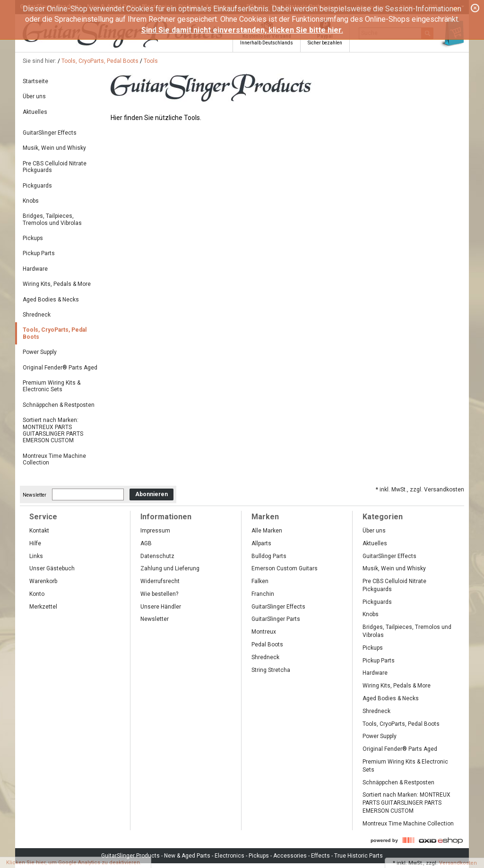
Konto (37, 594)
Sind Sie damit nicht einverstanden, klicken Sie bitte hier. (242, 30)
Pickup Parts (39, 253)
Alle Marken (267, 531)
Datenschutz (157, 556)
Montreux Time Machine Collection (54, 459)
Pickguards (37, 186)
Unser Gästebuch (52, 568)
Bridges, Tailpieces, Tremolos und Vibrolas (52, 219)
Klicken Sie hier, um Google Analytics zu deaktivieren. (74, 863)
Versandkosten (458, 863)
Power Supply (40, 352)
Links (36, 556)
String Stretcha (271, 670)
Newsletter (35, 494)
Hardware (35, 269)
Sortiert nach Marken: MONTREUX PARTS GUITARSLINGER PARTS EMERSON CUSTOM (53, 430)
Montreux (264, 632)
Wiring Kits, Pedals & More (57, 284)
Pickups (33, 238)
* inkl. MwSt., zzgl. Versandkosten (420, 490)
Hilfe (35, 543)
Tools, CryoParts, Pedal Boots (100, 61)
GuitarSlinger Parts (276, 619)
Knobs (31, 201)
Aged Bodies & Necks (51, 300)
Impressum (155, 531)
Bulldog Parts (269, 556)
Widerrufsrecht (160, 581)
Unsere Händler (161, 607)
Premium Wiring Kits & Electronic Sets (52, 386)
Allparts (261, 543)
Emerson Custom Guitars (285, 568)
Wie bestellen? (159, 594)
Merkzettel (43, 607)
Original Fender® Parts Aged (60, 368)
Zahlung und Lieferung (170, 568)
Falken (260, 581)
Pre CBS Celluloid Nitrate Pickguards (55, 167)
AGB (146, 543)
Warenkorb (43, 581)
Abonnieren (151, 494)
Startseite (35, 81)
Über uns (34, 96)
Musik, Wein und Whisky (54, 148)
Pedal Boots (267, 645)
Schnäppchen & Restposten (59, 405)
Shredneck (37, 315)
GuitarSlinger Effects (50, 133)
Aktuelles (35, 112)
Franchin (263, 594)
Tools (151, 61)
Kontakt (39, 531)
